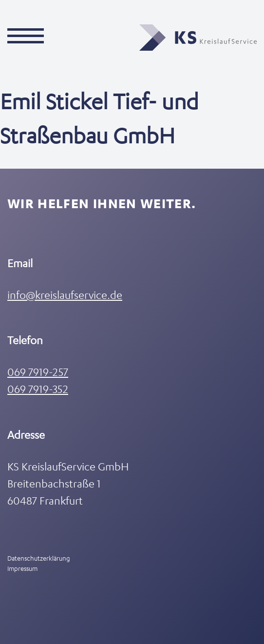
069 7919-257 (38, 372)
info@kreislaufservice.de (65, 295)
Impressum (22, 568)
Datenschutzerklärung (39, 558)
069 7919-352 (38, 389)
